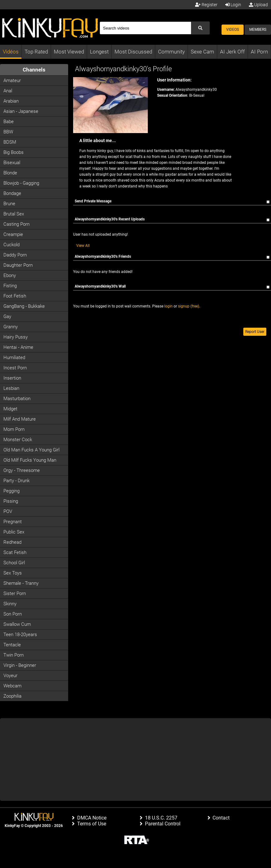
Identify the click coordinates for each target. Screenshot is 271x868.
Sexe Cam (202, 52)
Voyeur (10, 676)
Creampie (13, 234)
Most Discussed (133, 52)
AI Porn (259, 52)
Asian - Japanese (21, 111)
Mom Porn (14, 429)
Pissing (11, 501)
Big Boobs (14, 152)
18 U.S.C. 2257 (161, 818)
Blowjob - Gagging (21, 183)
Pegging (12, 491)
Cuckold (12, 245)
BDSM (10, 142)
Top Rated (36, 52)
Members (258, 30)
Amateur (12, 81)
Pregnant (13, 522)
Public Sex (14, 532)
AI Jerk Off (232, 52)
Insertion (12, 378)
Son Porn (13, 614)
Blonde (10, 173)
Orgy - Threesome (22, 470)
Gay (7, 316)
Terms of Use (92, 824)
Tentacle (12, 645)
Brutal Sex (14, 214)
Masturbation (17, 399)
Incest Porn (15, 368)
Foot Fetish (15, 296)
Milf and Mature (20, 419)
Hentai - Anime (18, 347)
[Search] (145, 28)
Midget (10, 409)
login (168, 306)
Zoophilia (12, 696)
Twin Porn (14, 655)
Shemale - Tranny (21, 583)
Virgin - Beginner (20, 665)
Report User (255, 332)
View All (83, 246)
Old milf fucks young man (30, 460)
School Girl (14, 563)
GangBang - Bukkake (24, 306)
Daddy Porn (15, 255)
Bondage (12, 193)
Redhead (12, 542)
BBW (8, 132)
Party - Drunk (16, 481)
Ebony (10, 275)
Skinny (10, 604)
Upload (258, 5)
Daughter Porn (18, 265)
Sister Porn (15, 593)
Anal (8, 91)
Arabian (11, 101)
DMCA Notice (92, 818)
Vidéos (11, 52)
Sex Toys (13, 573)
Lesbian (11, 388)
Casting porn (16, 224)
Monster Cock (18, 440)
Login (233, 5)
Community (171, 52)
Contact (221, 818)
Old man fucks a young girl (31, 450)
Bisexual (12, 163)
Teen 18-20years (20, 635)
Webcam (12, 686)
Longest (99, 52)
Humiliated (14, 358)
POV (8, 511)
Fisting (10, 286)
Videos (233, 30)
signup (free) (189, 306)
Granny (11, 327)
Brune (9, 204)
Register (206, 5)
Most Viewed (69, 52)
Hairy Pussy (16, 337)
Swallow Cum (17, 624)
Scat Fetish (15, 552)
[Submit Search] (200, 28)
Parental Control (163, 824)
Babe (9, 122)
